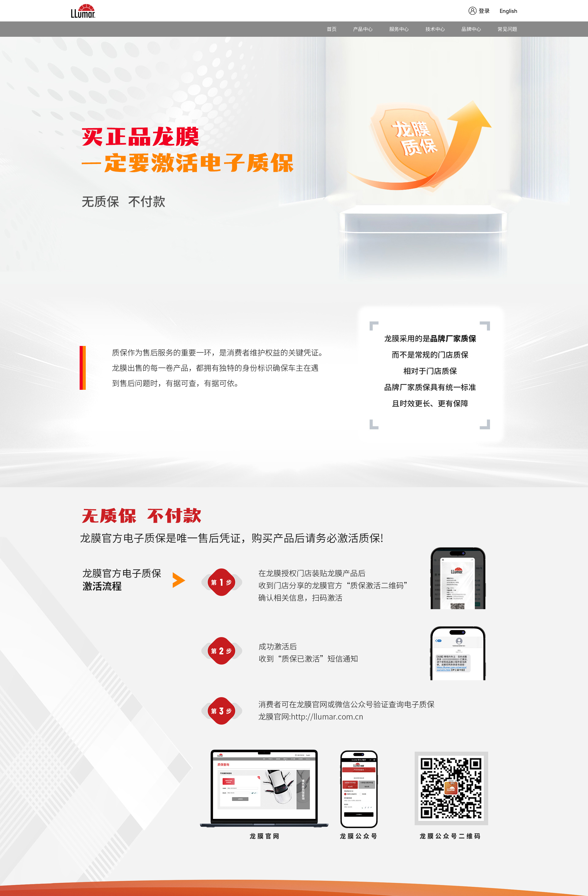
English (509, 11)
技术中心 (435, 29)
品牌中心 (471, 29)
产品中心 (363, 29)
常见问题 (507, 29)
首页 (332, 29)
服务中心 (399, 29)
